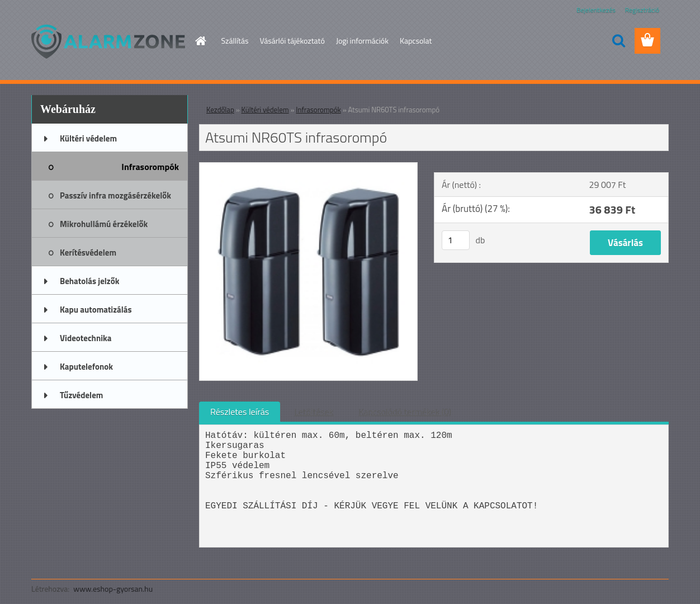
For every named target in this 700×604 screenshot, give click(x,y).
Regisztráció (642, 10)
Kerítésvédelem (88, 253)
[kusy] (456, 240)
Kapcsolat (416, 41)
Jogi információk (362, 41)
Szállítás (235, 41)
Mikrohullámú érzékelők (104, 224)
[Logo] (108, 41)
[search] (618, 41)
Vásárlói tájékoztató (292, 41)
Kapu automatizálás (96, 310)
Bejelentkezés (596, 10)
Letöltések (314, 412)
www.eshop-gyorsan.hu (113, 589)
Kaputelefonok (86, 367)
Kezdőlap (220, 110)
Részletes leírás (240, 412)
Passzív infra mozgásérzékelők (115, 195)
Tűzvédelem (81, 395)
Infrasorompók (150, 167)
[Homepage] (200, 41)
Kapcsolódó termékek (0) (405, 412)
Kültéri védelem (88, 138)
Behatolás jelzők (89, 281)
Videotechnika (86, 338)
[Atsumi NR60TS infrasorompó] (308, 167)
